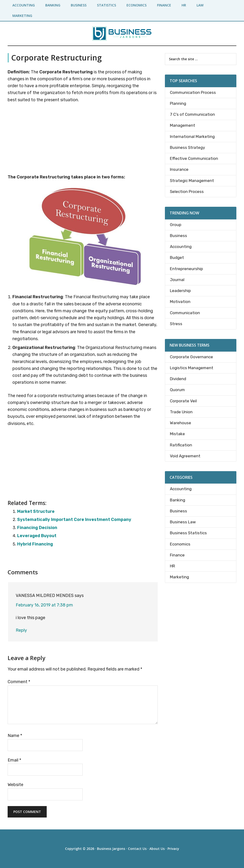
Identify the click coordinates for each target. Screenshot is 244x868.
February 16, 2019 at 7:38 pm (44, 605)
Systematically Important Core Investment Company (74, 520)
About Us (157, 849)
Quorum (177, 390)
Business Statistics (188, 533)
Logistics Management (192, 368)
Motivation (180, 302)
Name (15, 736)
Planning (178, 103)
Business (178, 236)
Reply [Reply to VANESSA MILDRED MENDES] (21, 630)
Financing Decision (37, 528)
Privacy (173, 849)
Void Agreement (185, 456)
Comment (19, 682)
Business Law (183, 522)
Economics (180, 544)
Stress (176, 324)
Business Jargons (111, 849)
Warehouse (180, 423)
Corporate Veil (183, 401)
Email (14, 760)
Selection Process (187, 192)
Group (176, 225)
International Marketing (192, 136)
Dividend (178, 379)
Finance (177, 555)
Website (15, 785)
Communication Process (193, 92)
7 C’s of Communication (192, 114)
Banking (178, 500)
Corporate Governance (191, 357)
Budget (177, 257)
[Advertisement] (83, 139)
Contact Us (137, 849)
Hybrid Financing (35, 544)
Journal (177, 280)
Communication (185, 313)
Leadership (180, 291)
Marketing (179, 577)
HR (173, 566)
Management (183, 125)
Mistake (177, 434)
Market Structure (36, 511)
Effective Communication (194, 158)
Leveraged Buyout (37, 536)
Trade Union (181, 412)
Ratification (181, 445)
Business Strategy (187, 147)
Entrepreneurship (186, 269)
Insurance (179, 169)
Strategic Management (192, 181)
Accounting (181, 247)
